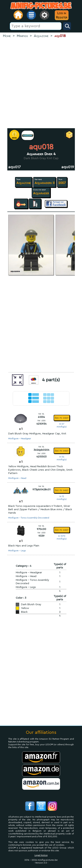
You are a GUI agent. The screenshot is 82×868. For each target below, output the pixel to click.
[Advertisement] (41, 83)
